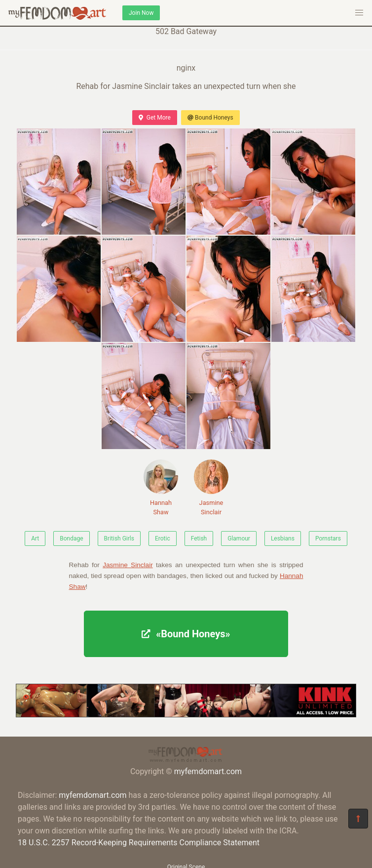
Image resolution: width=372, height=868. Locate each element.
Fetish (199, 538)
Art (35, 538)
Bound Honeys (210, 118)
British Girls (119, 538)
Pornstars (328, 538)
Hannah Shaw (161, 488)
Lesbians (283, 538)
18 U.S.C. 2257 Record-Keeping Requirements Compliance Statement (139, 843)
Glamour (239, 538)
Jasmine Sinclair (211, 488)
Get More (154, 118)
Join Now (141, 13)
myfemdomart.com (208, 771)
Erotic (163, 538)
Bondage (71, 538)
